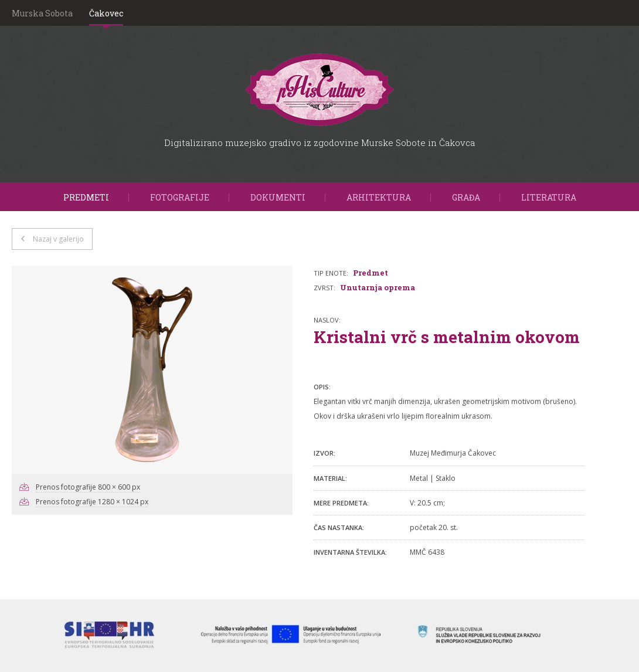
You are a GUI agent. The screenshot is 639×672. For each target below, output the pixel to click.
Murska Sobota (42, 13)
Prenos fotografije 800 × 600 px (88, 487)
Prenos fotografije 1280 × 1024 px (92, 502)
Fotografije (180, 197)
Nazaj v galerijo (58, 239)
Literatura (549, 197)
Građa (466, 197)
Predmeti (86, 197)
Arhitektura (379, 197)
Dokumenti (278, 197)
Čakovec (106, 13)
